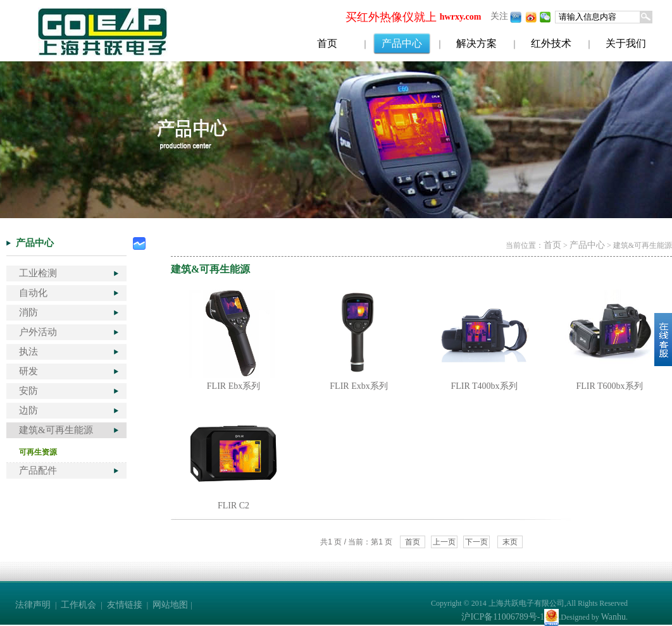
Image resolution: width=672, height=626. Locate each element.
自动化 (33, 293)
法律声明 (33, 605)
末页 (510, 542)
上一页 (444, 542)
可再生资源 (38, 452)
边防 (28, 410)
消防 (28, 312)
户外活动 (38, 332)
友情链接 (125, 605)
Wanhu (613, 617)
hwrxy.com (461, 17)
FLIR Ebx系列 (233, 386)
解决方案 (476, 43)
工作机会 (78, 605)
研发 (28, 371)
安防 (28, 391)
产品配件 (38, 470)
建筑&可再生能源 (56, 430)
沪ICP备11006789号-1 (503, 617)
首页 (327, 43)
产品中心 (402, 43)
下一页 (476, 542)
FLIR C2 (233, 506)
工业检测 (38, 273)
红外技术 (551, 43)
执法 (28, 352)
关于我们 (626, 43)
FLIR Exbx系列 (358, 386)
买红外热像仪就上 (391, 17)
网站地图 (170, 605)
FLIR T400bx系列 (484, 386)
